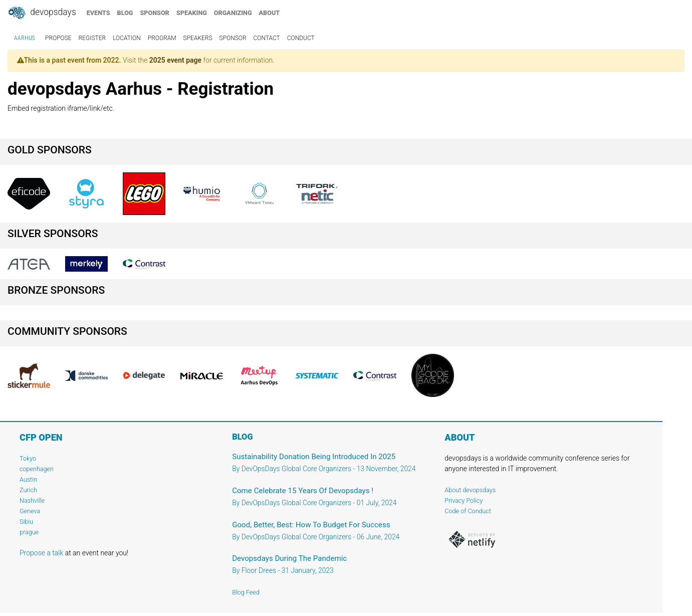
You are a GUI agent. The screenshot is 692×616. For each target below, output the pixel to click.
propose (58, 38)
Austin (28, 479)
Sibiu (26, 522)
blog (125, 13)
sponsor (154, 13)
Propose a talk (41, 553)
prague (29, 532)
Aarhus (24, 38)
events (98, 13)
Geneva (30, 511)
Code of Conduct (468, 511)
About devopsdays (470, 490)
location (127, 38)
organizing (233, 13)
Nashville (32, 500)
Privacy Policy (464, 500)
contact (267, 38)
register (92, 38)
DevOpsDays (42, 13)
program (162, 38)
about (270, 13)
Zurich (28, 490)
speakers (198, 38)
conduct (301, 38)
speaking (192, 13)
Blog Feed (246, 592)
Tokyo (28, 458)
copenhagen (37, 469)
